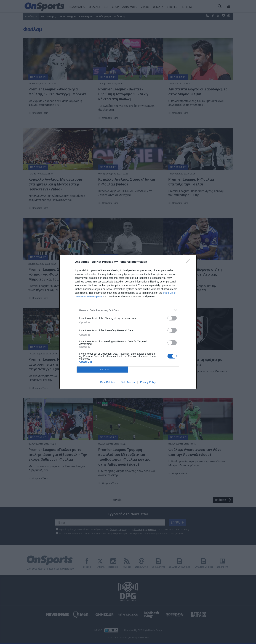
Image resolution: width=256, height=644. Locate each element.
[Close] (190, 262)
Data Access (128, 382)
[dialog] (128, 322)
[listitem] (128, 310)
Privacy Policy (148, 382)
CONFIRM (102, 369)
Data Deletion (108, 382)
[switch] (172, 318)
